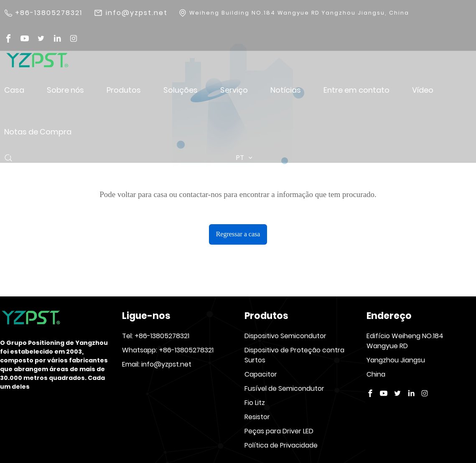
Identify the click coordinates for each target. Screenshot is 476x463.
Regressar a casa (238, 234)
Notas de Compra (38, 132)
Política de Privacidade (281, 445)
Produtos (124, 90)
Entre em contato (356, 90)
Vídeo (423, 90)
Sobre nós (65, 90)
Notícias (286, 90)
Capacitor (261, 374)
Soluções (181, 90)
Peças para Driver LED (279, 431)
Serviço (234, 90)
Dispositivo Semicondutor (285, 336)
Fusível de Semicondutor (284, 388)
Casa (14, 90)
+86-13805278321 (49, 13)
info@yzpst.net (137, 13)
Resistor (257, 417)
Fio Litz (255, 403)
